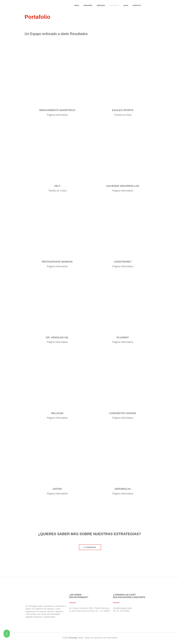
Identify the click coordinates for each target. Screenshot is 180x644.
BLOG (126, 5)
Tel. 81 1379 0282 (121, 611)
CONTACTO (137, 5)
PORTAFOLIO (114, 5)
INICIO (77, 5)
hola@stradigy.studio (123, 608)
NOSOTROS (88, 5)
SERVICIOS (101, 5)
